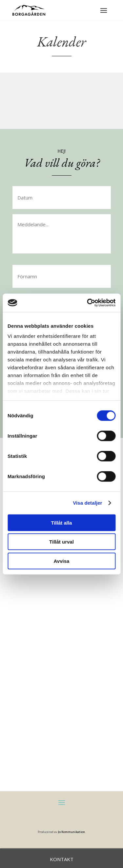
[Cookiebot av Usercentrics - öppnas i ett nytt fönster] (88, 303)
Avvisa (62, 561)
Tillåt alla (62, 522)
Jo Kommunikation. (72, 832)
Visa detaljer (87, 503)
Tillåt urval (61, 542)
